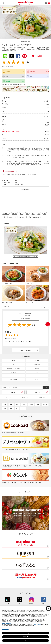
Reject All (25, 637)
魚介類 (17, 185)
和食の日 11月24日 (34, 217)
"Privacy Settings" (6, 623)
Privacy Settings (25, 633)
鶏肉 (17, 404)
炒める (17, 183)
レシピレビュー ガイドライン (43, 307)
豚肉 (11, 404)
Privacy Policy (5, 629)
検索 (3, 3)
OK (26, 641)
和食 (21, 213)
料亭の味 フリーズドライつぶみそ (11, 131)
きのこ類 (45, 404)
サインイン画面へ (25, 319)
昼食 (45, 213)
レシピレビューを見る (7, 66)
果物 (11, 409)
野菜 (22, 185)
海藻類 (31, 404)
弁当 (33, 213)
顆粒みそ (14, 213)
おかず (17, 180)
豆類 (5, 409)
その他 (23, 409)
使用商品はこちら (26, 42)
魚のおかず (6, 213)
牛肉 (5, 404)
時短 (27, 213)
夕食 (4, 217)
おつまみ (11, 217)
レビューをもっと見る (25, 350)
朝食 (39, 213)
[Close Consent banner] (48, 608)
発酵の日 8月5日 (21, 217)
